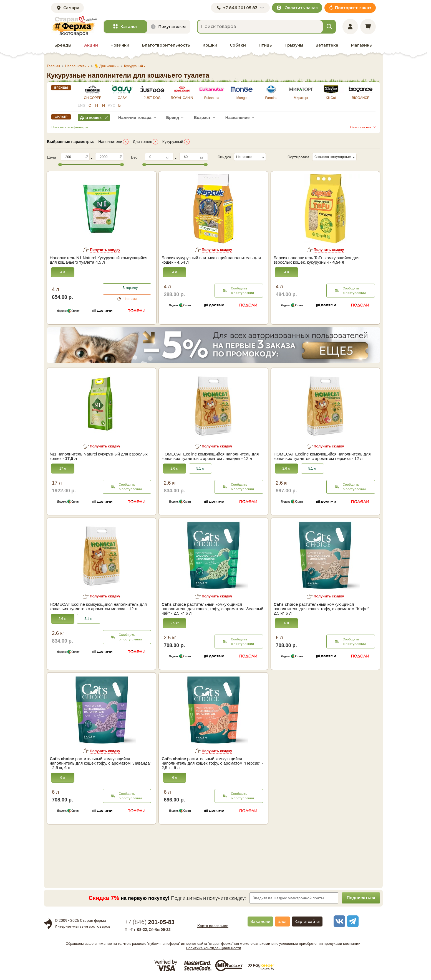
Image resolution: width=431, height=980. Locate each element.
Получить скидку (105, 250)
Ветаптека (327, 45)
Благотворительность (166, 45)
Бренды (63, 45)
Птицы (266, 45)
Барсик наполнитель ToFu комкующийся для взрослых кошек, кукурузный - (317, 260)
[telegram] (352, 921)
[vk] (339, 921)
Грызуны (294, 45)
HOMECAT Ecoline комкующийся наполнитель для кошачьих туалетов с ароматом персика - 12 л (322, 456)
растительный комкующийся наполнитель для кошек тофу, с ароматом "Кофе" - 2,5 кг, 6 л (323, 609)
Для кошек (142, 142)
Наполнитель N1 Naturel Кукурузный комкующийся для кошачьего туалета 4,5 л (99, 260)
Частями (130, 299)
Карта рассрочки (213, 926)
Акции (91, 45)
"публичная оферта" (164, 944)
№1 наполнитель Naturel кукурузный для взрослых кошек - (99, 456)
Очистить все (361, 127)
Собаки (238, 45)
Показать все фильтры (70, 127)
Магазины (362, 45)
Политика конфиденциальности (214, 948)
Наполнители (110, 142)
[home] (74, 26)
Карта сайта (307, 921)
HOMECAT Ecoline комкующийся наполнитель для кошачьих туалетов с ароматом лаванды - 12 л (210, 456)
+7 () (150, 922)
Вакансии (260, 921)
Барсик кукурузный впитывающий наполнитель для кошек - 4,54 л (211, 260)
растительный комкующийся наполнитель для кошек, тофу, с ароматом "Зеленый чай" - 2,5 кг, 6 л (212, 609)
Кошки (210, 45)
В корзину (130, 288)
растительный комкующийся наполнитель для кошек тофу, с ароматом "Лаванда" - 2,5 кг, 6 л (100, 763)
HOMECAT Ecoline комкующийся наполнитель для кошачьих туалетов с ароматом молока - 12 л (98, 607)
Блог (282, 921)
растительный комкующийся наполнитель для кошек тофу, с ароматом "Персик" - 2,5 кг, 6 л (212, 763)
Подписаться (361, 898)
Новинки (120, 45)
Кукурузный (173, 142)
